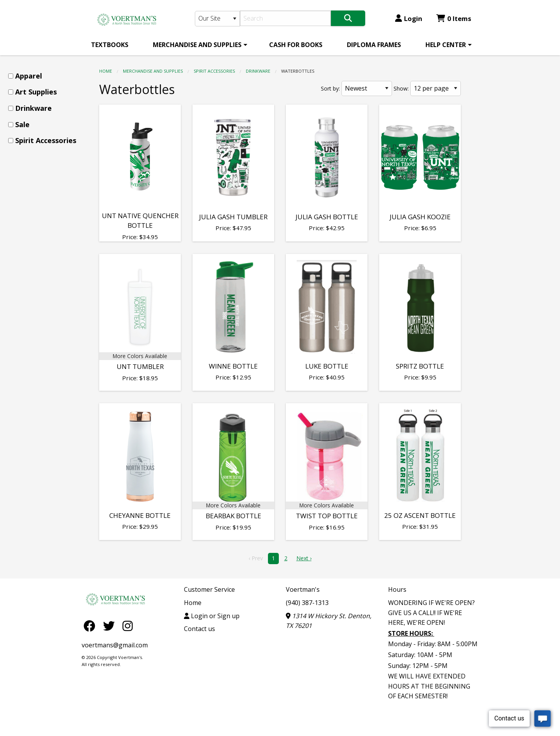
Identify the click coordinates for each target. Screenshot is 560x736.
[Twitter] (111, 625)
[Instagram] (128, 625)
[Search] (286, 18)
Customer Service (209, 589)
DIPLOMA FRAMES (374, 45)
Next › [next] (304, 558)
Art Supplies (36, 92)
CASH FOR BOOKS (296, 45)
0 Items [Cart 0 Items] (454, 18)
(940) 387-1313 (307, 603)
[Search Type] (217, 19)
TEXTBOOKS (110, 45)
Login (409, 18)
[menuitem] (110, 45)
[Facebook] (91, 625)
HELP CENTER (446, 45)
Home (106, 71)
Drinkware (258, 71)
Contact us (199, 629)
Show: (401, 88)
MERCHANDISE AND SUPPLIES (197, 45)
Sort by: (330, 88)
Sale (22, 124)
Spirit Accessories (214, 71)
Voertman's (303, 589)
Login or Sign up (212, 616)
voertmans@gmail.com (115, 645)
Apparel (29, 76)
